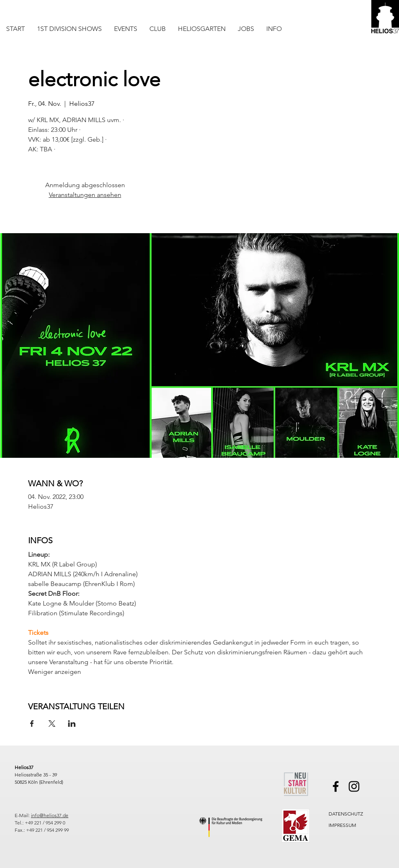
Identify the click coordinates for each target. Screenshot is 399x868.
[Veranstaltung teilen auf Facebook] (32, 724)
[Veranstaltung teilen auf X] (52, 724)
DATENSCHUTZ (346, 814)
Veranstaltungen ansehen (85, 195)
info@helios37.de (50, 815)
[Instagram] (354, 786)
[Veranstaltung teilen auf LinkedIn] (72, 724)
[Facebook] (336, 786)
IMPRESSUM (342, 825)
